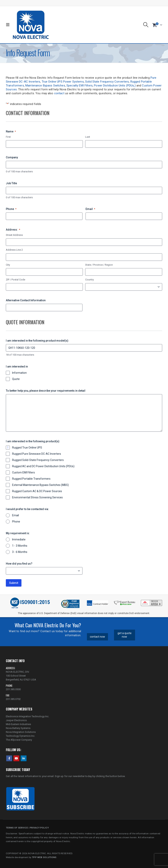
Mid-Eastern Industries (18, 724)
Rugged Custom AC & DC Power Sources (37, 491)
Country (89, 280)
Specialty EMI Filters (80, 85)
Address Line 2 (14, 250)
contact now (97, 637)
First (8, 137)
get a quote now (125, 635)
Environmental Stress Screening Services (37, 497)
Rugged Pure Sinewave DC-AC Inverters (37, 454)
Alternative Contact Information (26, 300)
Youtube (16, 758)
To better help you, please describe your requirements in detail (46, 391)
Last (88, 137)
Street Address (14, 235)
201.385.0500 (13, 689)
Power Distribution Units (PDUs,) (115, 85)
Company (12, 157)
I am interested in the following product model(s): (37, 341)
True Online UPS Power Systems (63, 82)
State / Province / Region (99, 265)
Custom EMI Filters (23, 472)
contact (59, 93)
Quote (16, 379)
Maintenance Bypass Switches (45, 85)
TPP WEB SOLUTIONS (44, 857)
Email (90, 209)
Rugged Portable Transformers (31, 479)
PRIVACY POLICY (39, 828)
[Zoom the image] (152, 601)
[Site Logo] (31, 25)
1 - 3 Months (20, 546)
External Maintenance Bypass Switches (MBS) (40, 485)
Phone (11, 209)
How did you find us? (19, 564)
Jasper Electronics (16, 720)
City (8, 265)
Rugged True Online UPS (27, 448)
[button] (9, 25)
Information (19, 373)
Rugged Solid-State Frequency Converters (38, 460)
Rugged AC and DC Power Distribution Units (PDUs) (43, 466)
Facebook (9, 758)
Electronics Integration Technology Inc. (27, 716)
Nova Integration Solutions (21, 732)
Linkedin (24, 758)
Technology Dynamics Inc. (20, 736)
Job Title (11, 183)
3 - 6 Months (20, 552)
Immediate (19, 539)
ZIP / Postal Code (15, 280)
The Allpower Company (19, 740)
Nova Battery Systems (18, 728)
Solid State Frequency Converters (107, 82)
